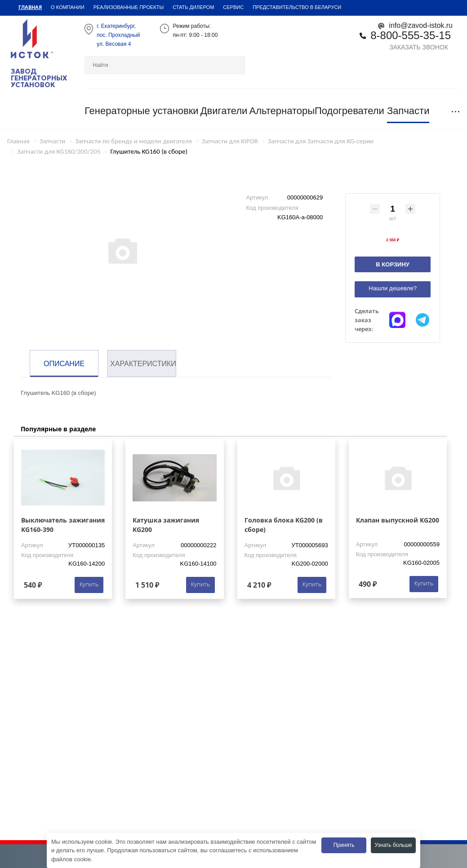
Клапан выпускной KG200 (398, 520)
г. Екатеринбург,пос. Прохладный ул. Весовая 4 (118, 35)
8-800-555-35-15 (411, 35)
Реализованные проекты (129, 7)
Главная (30, 7)
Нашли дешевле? (393, 288)
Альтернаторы (282, 111)
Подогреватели (349, 111)
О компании (68, 7)
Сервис (233, 7)
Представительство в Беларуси (297, 7)
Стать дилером (193, 7)
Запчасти (408, 111)
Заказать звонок (419, 47)
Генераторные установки (141, 111)
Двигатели (224, 111)
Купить (89, 584)
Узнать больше (393, 845)
